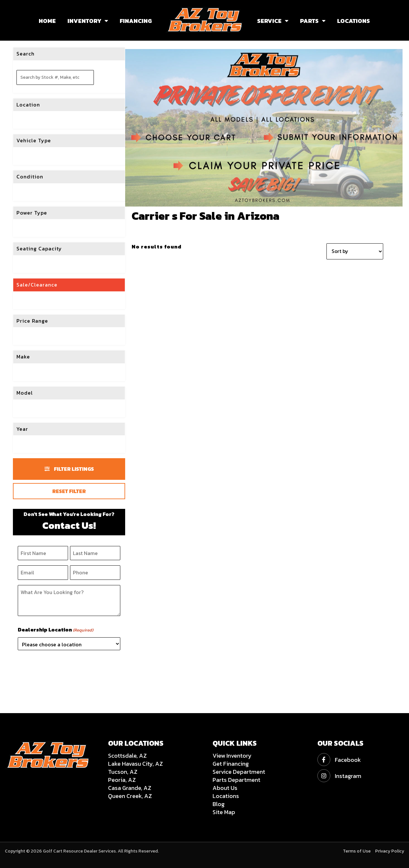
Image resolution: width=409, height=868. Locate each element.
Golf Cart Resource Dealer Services (79, 851)
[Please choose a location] (69, 644)
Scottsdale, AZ (127, 756)
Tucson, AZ (123, 772)
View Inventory (232, 756)
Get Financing (231, 764)
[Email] (43, 572)
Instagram (339, 776)
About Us (225, 788)
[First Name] (43, 553)
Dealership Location (55, 630)
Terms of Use (357, 851)
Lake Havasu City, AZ (135, 764)
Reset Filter (69, 491)
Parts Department (236, 780)
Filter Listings (69, 469)
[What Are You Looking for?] (69, 601)
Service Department (239, 772)
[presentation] (67, 668)
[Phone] (95, 572)
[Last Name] (95, 553)
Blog (219, 804)
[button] (105, 21)
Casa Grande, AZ (130, 788)
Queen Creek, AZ (130, 796)
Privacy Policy (390, 851)
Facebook (339, 760)
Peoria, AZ (122, 780)
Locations (226, 796)
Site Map (224, 812)
